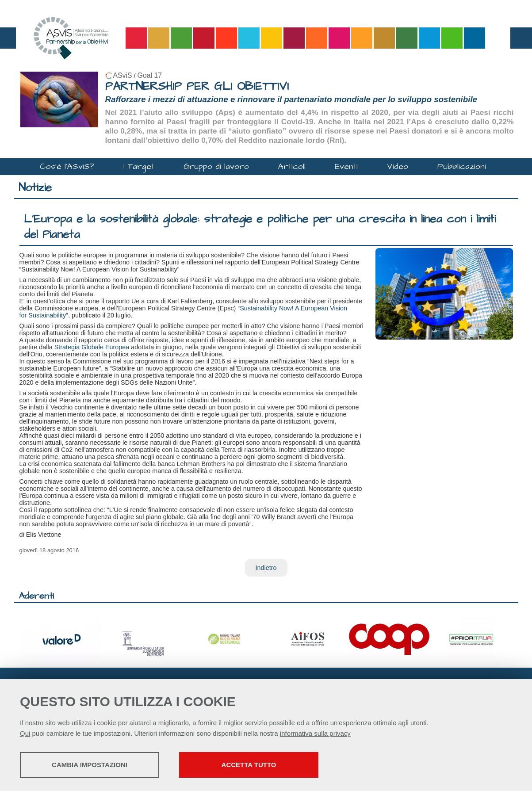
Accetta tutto (249, 765)
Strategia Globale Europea (92, 347)
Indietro (266, 568)
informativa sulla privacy (315, 733)
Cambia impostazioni (90, 765)
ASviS (123, 75)
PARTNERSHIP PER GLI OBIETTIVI (197, 86)
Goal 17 (150, 75)
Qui (25, 733)
